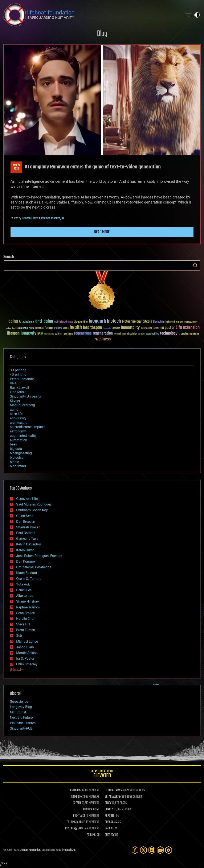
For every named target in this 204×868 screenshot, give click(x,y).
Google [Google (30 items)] (66, 328)
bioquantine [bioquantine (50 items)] (81, 322)
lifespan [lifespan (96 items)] (13, 333)
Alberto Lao (25, 596)
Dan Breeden (26, 522)
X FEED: (77, 803)
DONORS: (88, 809)
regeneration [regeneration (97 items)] (103, 333)
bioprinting (18, 466)
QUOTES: (109, 835)
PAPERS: (109, 829)
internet (46, 218)
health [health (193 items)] (76, 328)
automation (19, 440)
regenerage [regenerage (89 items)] (83, 334)
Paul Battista (26, 533)
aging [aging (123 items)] (13, 321)
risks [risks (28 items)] (124, 334)
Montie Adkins (27, 653)
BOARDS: (109, 809)
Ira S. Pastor (25, 659)
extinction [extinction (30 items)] (39, 328)
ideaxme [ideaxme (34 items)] (116, 328)
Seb (19, 636)
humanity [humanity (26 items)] (107, 328)
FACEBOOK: (75, 790)
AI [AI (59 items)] (20, 322)
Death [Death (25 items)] (14, 328)
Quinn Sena (25, 516)
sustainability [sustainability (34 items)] (152, 334)
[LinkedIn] (152, 850)
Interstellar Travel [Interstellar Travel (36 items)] (150, 328)
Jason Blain (25, 647)
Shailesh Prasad (28, 527)
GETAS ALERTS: (113, 797)
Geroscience (19, 702)
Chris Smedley (27, 664)
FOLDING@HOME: (76, 822)
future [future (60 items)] (49, 328)
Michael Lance (27, 641)
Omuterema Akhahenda (34, 567)
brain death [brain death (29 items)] (170, 322)
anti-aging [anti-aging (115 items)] (44, 321)
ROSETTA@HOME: (75, 829)
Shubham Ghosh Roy (32, 510)
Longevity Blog (21, 707)
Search (195, 265)
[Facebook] (135, 850)
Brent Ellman (26, 630)
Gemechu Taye (30, 218)
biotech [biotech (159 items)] (114, 321)
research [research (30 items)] (118, 334)
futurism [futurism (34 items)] (58, 328)
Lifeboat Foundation (30, 850)
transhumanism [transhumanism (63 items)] (189, 334)
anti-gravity (18, 418)
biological (17, 458)
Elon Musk (18, 392)
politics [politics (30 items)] (58, 334)
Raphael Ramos (28, 607)
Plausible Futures (23, 723)
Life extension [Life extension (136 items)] (188, 328)
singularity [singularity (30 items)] (132, 334)
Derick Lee (24, 590)
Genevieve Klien (28, 499)
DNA (13, 383)
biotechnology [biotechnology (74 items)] (132, 322)
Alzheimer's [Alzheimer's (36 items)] (28, 322)
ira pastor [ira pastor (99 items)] (167, 328)
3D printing (18, 370)
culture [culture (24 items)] (9, 328)
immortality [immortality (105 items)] (130, 328)
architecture (19, 423)
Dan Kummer (26, 561)
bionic (14, 462)
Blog (102, 34)
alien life (16, 414)
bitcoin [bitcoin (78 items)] (147, 322)
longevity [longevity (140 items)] (28, 333)
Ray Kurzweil (19, 388)
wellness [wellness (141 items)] (103, 339)
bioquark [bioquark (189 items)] (97, 321)
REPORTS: (110, 816)
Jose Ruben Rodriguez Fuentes (39, 556)
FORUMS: (91, 835)
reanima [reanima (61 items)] (68, 334)
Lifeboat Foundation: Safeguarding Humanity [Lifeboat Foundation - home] (91, 15)
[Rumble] (169, 850)
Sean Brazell (25, 613)
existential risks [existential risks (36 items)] (26, 328)
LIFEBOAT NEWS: (114, 790)
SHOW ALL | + (16, 670)
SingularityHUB (21, 728)
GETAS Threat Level (102, 774)
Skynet (15, 401)
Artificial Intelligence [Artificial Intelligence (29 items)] (63, 322)
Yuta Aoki (23, 584)
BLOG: (108, 803)
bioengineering (21, 453)
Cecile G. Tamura (29, 579)
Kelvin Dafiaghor (29, 544)
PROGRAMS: (111, 822)
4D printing (18, 375)
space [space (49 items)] (141, 334)
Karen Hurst (25, 550)
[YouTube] (160, 850)
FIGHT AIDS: (80, 816)
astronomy (18, 431)
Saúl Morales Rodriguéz (34, 504)
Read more (102, 232)
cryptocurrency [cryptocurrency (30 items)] (191, 322)
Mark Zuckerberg (22, 405)
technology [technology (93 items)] (169, 334)
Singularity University (26, 396)
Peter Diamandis (22, 379)
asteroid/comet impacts (28, 427)
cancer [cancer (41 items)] (180, 322)
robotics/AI (58, 218)
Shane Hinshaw (28, 601)
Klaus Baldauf (27, 573)
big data (16, 449)
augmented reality (23, 436)
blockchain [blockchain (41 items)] (159, 322)
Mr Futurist (18, 712)
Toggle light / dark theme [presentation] (197, 15)
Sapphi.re (70, 850)
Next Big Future (21, 718)
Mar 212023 (16, 167)
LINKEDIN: (77, 797)
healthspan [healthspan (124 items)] (93, 328)
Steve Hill (23, 624)
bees (13, 444)
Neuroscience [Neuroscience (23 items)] (49, 334)
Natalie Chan (26, 619)
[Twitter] (143, 850)
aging (14, 409)
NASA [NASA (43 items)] (40, 334)
